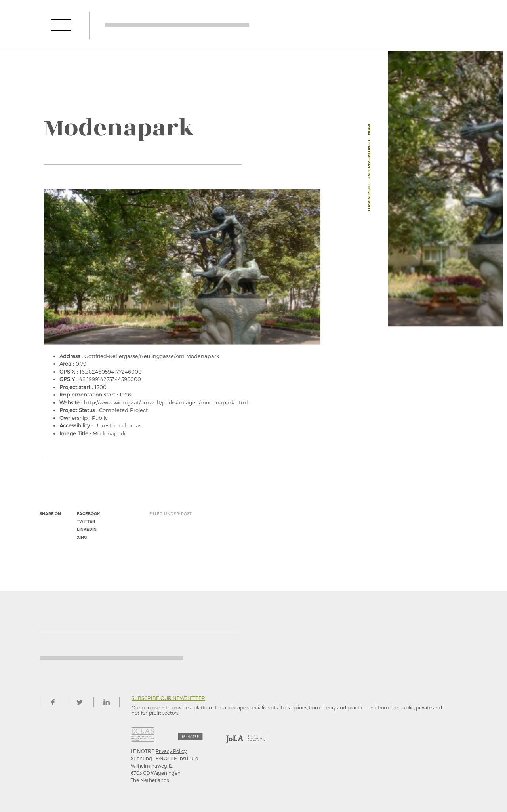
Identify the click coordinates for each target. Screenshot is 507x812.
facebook (88, 514)
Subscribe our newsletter (168, 698)
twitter (86, 521)
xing (82, 537)
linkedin (87, 529)
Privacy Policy (171, 751)
